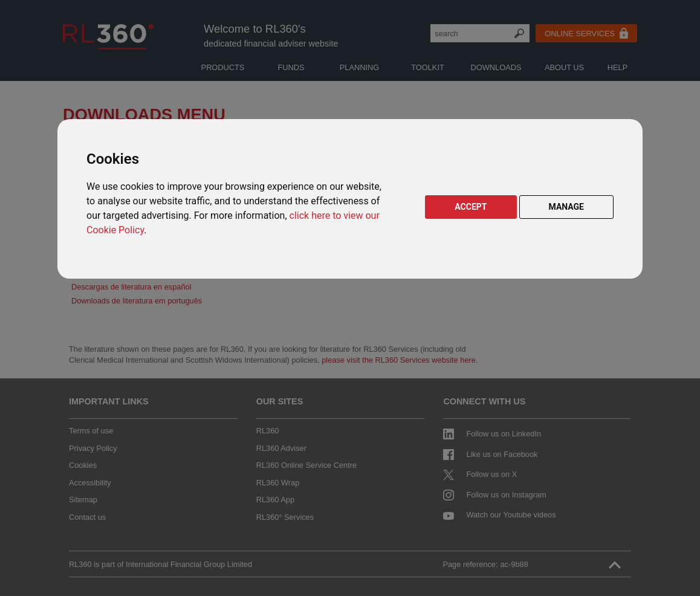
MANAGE (567, 207)
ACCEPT (471, 207)
